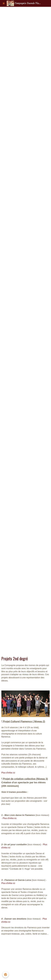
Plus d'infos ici (8, 773)
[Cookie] (6, 975)
